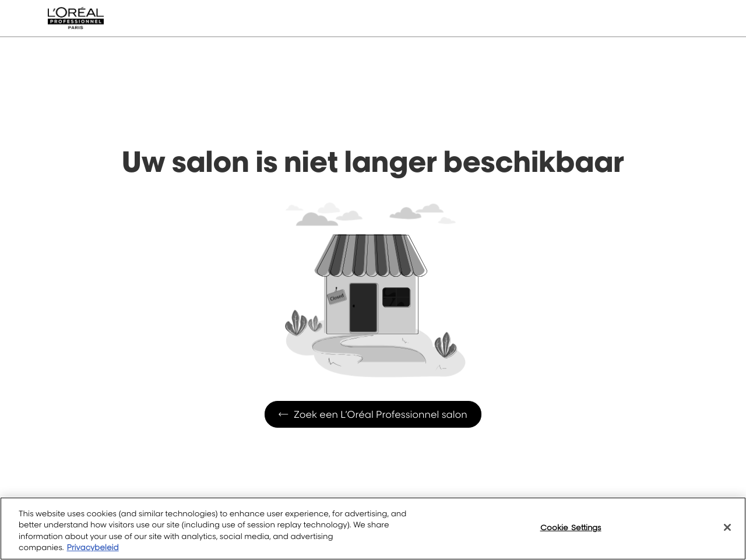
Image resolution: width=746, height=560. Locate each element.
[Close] (727, 527)
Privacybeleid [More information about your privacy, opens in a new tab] (92, 548)
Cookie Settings (571, 527)
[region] (373, 529)
